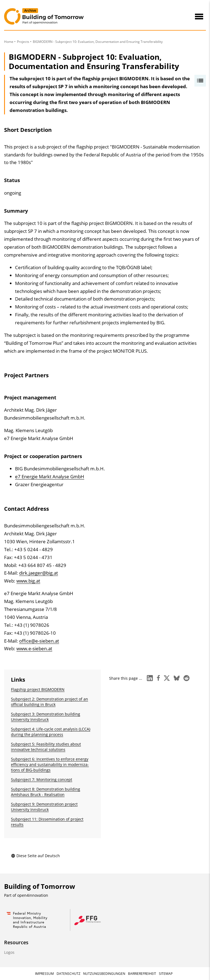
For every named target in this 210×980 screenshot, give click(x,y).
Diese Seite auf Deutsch (35, 856)
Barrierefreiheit (142, 974)
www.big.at (28, 581)
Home (9, 42)
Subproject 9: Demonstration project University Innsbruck (44, 807)
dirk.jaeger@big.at (39, 573)
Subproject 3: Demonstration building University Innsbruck (46, 717)
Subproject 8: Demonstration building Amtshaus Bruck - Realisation (46, 792)
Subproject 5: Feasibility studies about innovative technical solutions (46, 747)
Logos (9, 952)
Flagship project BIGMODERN (38, 689)
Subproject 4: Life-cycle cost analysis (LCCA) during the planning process (51, 732)
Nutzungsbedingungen (104, 974)
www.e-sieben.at (34, 648)
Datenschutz (68, 974)
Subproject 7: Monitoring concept (42, 779)
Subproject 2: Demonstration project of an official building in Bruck (49, 702)
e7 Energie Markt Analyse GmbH (50, 476)
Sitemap (166, 974)
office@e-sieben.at (39, 641)
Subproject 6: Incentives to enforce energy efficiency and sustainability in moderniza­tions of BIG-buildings (50, 764)
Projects (23, 42)
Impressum (44, 974)
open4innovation (33, 895)
